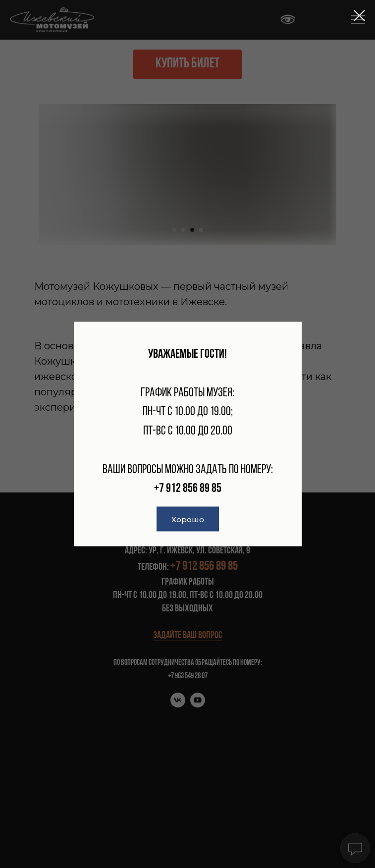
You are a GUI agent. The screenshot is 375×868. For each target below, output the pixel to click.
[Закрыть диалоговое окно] (359, 16)
